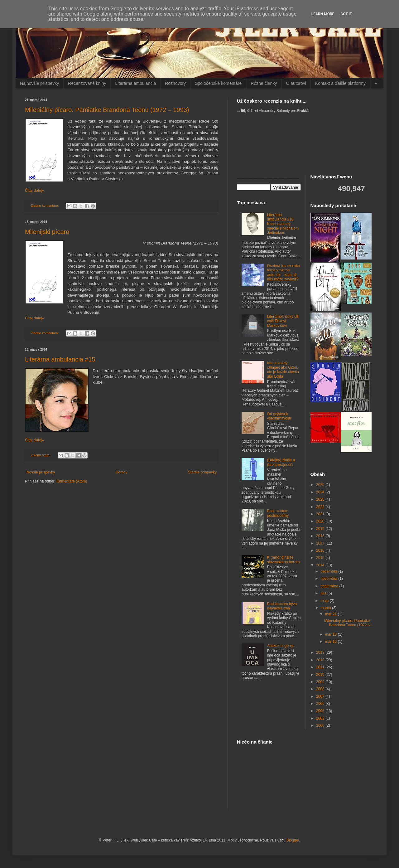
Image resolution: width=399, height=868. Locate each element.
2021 (321, 514)
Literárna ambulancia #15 (60, 359)
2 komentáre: (41, 455)
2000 (321, 725)
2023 (321, 499)
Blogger (293, 840)
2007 (321, 696)
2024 (321, 492)
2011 (321, 667)
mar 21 (332, 614)
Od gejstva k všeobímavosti (279, 416)
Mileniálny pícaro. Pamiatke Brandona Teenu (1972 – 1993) (107, 110)
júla (324, 593)
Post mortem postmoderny (278, 513)
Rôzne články (264, 83)
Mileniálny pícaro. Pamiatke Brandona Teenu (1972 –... (349, 623)
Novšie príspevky (41, 472)
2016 (321, 550)
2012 (321, 660)
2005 (321, 711)
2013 (321, 652)
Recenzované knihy (87, 83)
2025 (321, 485)
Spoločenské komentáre (218, 83)
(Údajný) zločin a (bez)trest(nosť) (281, 462)
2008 (321, 689)
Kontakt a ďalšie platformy (340, 83)
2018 (321, 536)
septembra (330, 586)
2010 (321, 675)
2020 (321, 521)
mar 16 (332, 642)
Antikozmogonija (281, 646)
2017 (321, 543)
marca (326, 608)
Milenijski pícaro (47, 232)
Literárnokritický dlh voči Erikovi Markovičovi (283, 321)
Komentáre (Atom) (72, 481)
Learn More (323, 14)
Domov (122, 472)
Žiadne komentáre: (45, 206)
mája (325, 601)
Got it (346, 14)
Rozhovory (175, 83)
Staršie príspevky (202, 472)
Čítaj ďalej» (34, 191)
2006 (321, 704)
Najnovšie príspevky (39, 83)
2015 (321, 558)
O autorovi (296, 83)
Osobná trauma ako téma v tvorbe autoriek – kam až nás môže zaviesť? (284, 272)
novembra (329, 579)
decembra (329, 571)
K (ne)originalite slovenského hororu (284, 560)
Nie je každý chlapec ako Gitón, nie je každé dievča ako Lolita (283, 370)
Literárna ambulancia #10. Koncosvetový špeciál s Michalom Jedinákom (283, 224)
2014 (321, 565)
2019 (321, 529)
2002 (321, 718)
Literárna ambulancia (135, 83)
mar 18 (332, 634)
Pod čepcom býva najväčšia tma (282, 606)
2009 (321, 682)
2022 (321, 507)
